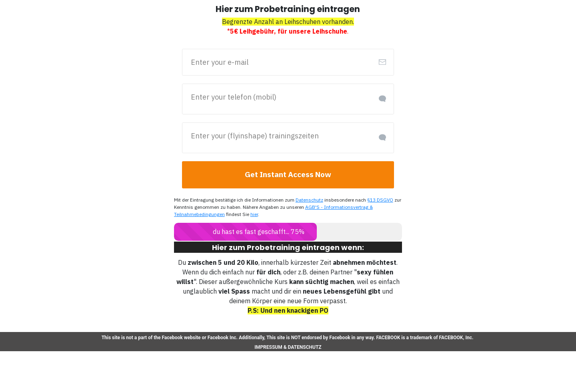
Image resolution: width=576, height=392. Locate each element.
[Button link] (288, 175)
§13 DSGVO (375, 200)
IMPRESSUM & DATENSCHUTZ (288, 347)
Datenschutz (305, 200)
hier (252, 214)
